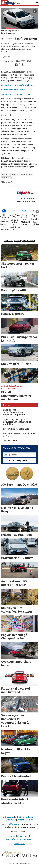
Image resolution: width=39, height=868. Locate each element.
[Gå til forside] (11, 3)
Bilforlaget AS (15, 825)
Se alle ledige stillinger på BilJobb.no (20, 242)
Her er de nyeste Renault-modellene (18, 85)
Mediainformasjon (14, 840)
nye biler (6, 178)
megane (15, 175)
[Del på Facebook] (16, 65)
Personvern (19, 845)
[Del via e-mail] (23, 65)
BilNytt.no (20, 818)
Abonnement (23, 837)
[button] (37, 212)
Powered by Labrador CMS (19, 865)
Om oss (12, 837)
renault (6, 175)
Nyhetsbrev (29, 840)
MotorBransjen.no (25, 821)
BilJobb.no (30, 818)
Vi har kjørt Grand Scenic (13, 90)
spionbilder (27, 175)
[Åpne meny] (37, 3)
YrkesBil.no (11, 821)
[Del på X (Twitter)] (19, 65)
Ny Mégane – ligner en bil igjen (16, 94)
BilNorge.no (9, 818)
